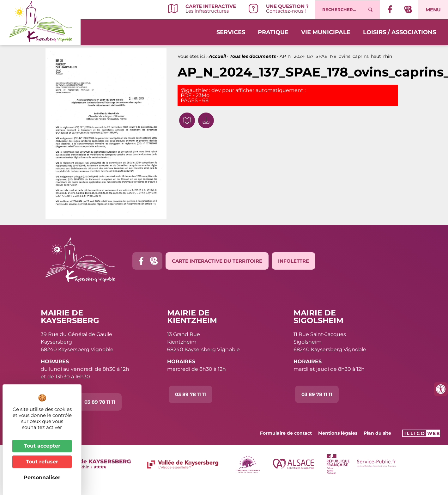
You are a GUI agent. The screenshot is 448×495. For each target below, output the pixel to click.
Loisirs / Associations (400, 32)
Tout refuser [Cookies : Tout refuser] (42, 462)
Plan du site (377, 433)
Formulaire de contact (286, 433)
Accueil (217, 56)
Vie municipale (326, 32)
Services (231, 32)
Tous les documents (253, 56)
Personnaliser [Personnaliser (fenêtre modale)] (42, 477)
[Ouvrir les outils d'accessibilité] (441, 389)
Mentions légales (338, 433)
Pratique (273, 32)
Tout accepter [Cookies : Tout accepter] (42, 446)
